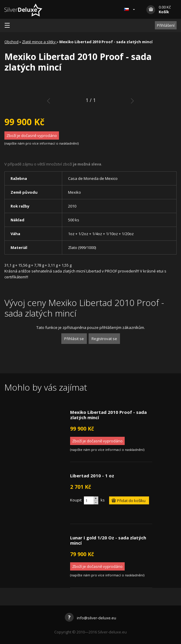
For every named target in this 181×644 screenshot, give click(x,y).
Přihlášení (166, 25)
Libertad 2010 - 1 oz (92, 476)
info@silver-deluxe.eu (90, 618)
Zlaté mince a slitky (39, 42)
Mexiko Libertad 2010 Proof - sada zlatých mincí (108, 415)
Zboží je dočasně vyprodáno (32, 136)
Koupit (76, 500)
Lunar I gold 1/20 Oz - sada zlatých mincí (108, 540)
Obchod (11, 42)
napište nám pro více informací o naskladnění (42, 143)
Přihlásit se (74, 339)
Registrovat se (104, 339)
